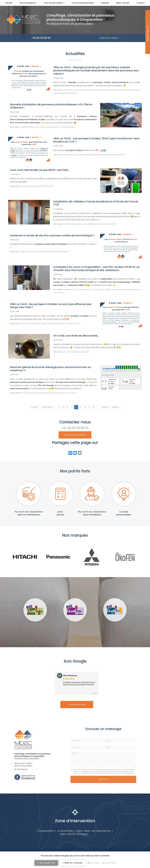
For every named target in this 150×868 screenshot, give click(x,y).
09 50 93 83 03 (42, 38)
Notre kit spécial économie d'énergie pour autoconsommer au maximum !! (50, 369)
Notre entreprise (28, 3)
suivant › (105, 407)
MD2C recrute (123, 3)
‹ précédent (47, 407)
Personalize (94, 863)
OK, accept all (46, 863)
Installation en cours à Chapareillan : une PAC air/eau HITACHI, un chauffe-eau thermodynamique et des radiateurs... (97, 269)
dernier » (116, 407)
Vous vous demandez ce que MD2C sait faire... (40, 170)
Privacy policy (109, 863)
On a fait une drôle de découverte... (76, 336)
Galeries (105, 3)
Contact (141, 3)
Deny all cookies (72, 863)
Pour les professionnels (83, 3)
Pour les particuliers (54, 3)
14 (89, 407)
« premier (34, 407)
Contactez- (108, 38)
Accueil (9, 3)
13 (85, 407)
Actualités (78, 60)
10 (72, 407)
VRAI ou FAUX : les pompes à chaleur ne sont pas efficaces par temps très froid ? (51, 306)
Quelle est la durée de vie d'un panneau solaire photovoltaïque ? (52, 235)
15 (94, 407)
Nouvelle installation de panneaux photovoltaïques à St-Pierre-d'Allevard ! (51, 106)
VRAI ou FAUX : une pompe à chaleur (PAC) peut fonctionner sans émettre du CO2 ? (96, 140)
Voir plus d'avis (77, 705)
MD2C (71, 60)
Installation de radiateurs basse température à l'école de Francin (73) (96, 203)
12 (80, 407)
